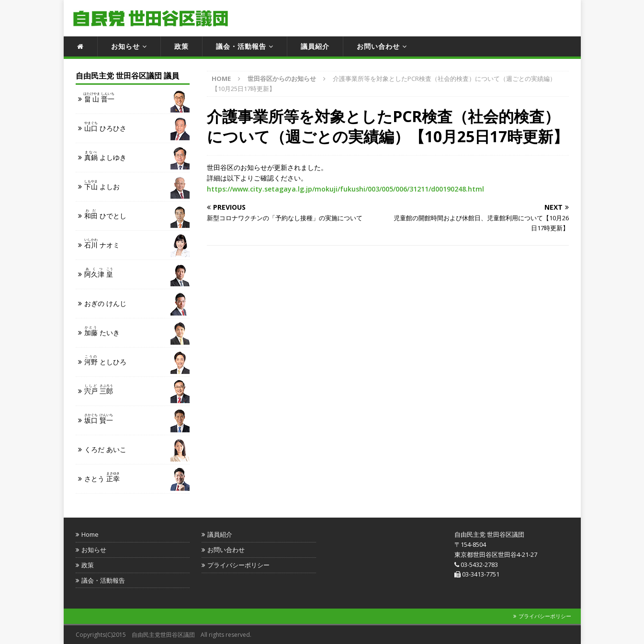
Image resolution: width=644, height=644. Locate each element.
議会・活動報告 (241, 46)
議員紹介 (315, 46)
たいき (102, 331)
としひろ (105, 360)
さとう (102, 477)
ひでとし (105, 214)
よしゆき (105, 156)
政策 (181, 46)
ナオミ (102, 243)
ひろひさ (105, 127)
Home (90, 534)
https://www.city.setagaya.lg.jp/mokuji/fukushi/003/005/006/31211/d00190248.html (345, 189)
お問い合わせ (378, 46)
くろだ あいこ (105, 449)
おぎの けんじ (105, 303)
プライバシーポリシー (238, 565)
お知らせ (125, 46)
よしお (102, 185)
